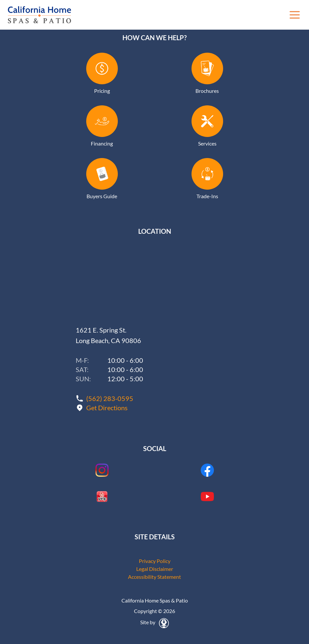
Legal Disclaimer (155, 569)
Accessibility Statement (154, 577)
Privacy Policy (155, 561)
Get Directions (107, 408)
